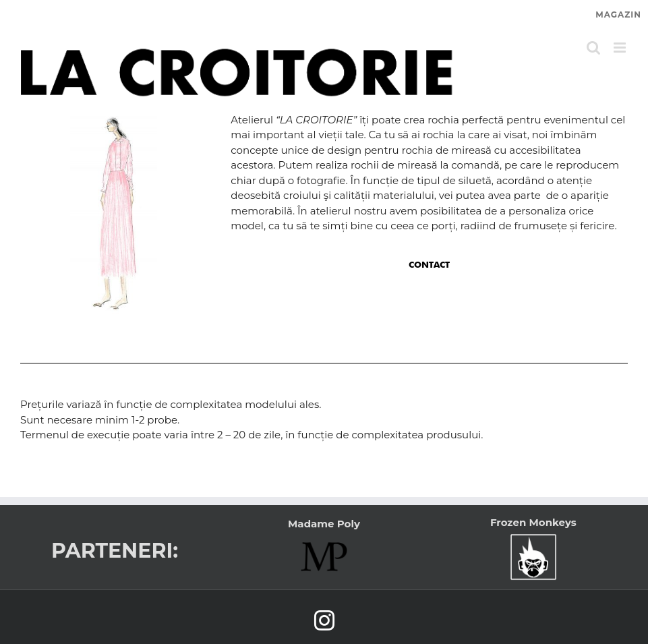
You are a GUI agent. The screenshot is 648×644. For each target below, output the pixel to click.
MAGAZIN (618, 14)
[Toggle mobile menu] (621, 48)
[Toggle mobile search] (593, 48)
